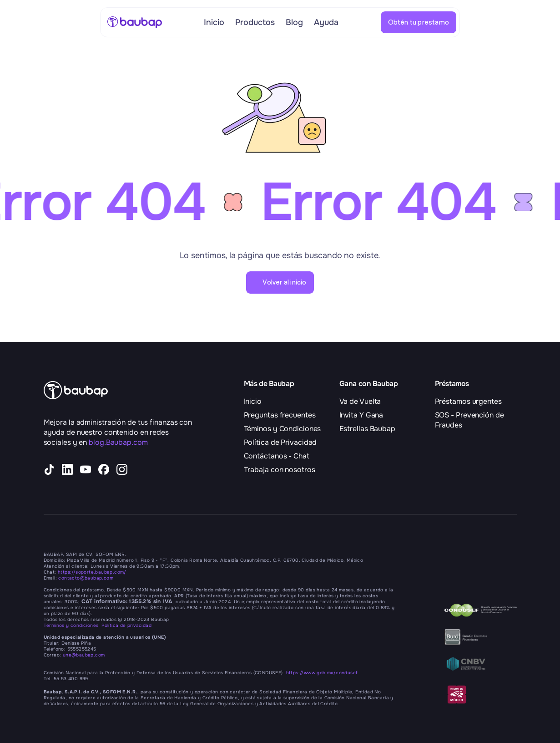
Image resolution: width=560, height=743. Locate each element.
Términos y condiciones (73, 625)
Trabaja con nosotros (280, 470)
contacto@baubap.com (86, 578)
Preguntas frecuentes (280, 415)
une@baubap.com (84, 655)
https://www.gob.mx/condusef (322, 673)
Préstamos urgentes (468, 401)
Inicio (253, 401)
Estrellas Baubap (367, 429)
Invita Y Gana (361, 415)
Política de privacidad (126, 625)
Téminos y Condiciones (283, 429)
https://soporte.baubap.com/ (92, 572)
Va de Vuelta (360, 401)
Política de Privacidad (280, 442)
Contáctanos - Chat (277, 456)
